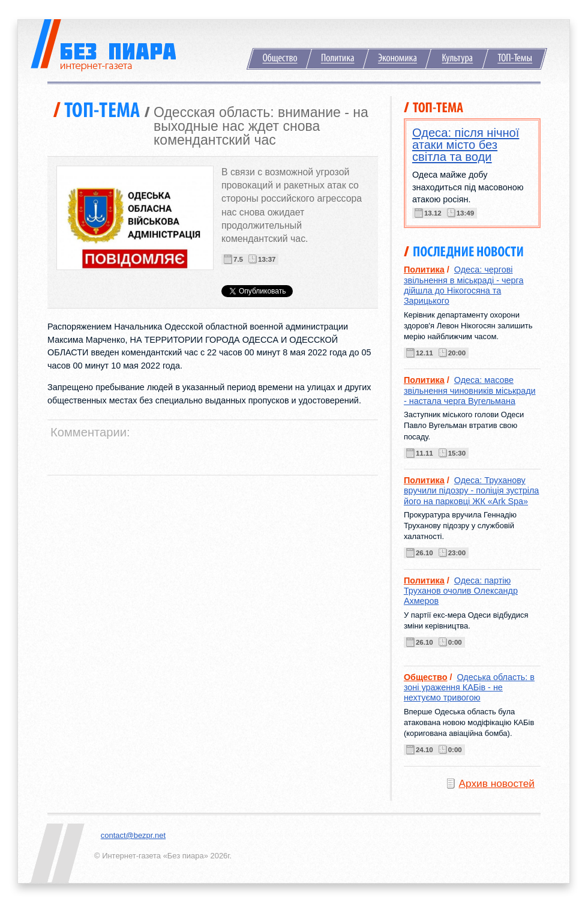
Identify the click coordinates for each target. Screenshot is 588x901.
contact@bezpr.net (133, 835)
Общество (279, 59)
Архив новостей (497, 783)
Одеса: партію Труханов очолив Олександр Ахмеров (461, 591)
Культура (457, 59)
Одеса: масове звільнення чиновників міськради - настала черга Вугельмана (470, 390)
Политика (337, 59)
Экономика (397, 59)
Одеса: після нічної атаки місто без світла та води (466, 145)
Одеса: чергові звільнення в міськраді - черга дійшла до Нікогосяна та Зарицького (464, 285)
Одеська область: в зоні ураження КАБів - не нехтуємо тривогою (469, 688)
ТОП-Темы (515, 59)
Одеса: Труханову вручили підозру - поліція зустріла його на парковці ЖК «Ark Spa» (471, 491)
